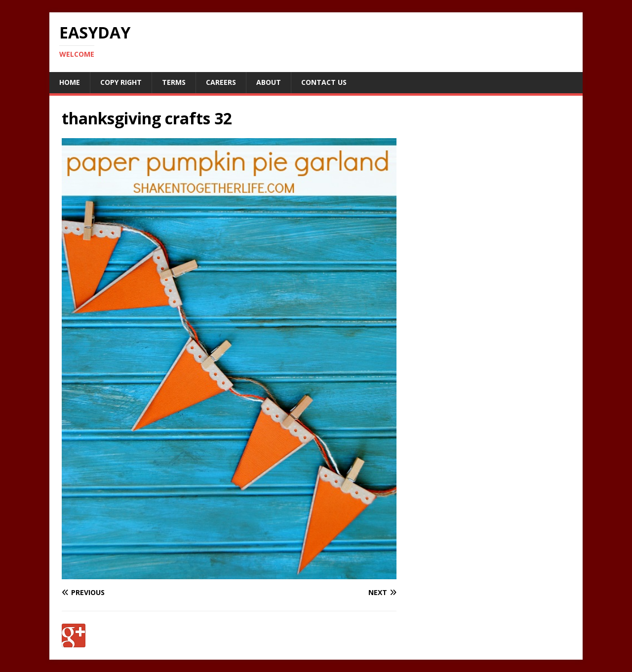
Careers (221, 82)
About (269, 82)
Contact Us (324, 82)
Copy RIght (121, 82)
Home (70, 82)
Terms (174, 82)
